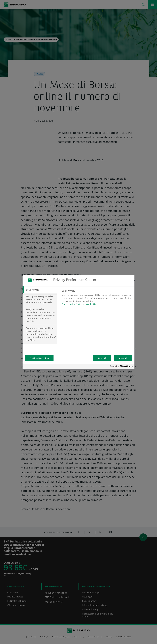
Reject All (102, 358)
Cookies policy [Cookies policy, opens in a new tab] (68, 304)
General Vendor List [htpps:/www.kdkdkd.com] (87, 304)
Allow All (123, 358)
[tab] (40, 290)
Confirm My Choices (39, 358)
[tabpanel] (97, 298)
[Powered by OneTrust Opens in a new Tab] (121, 367)
